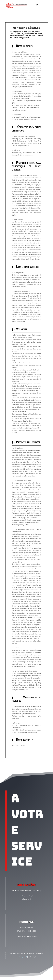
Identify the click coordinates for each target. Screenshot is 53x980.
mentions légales (32, 949)
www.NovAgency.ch (22, 949)
